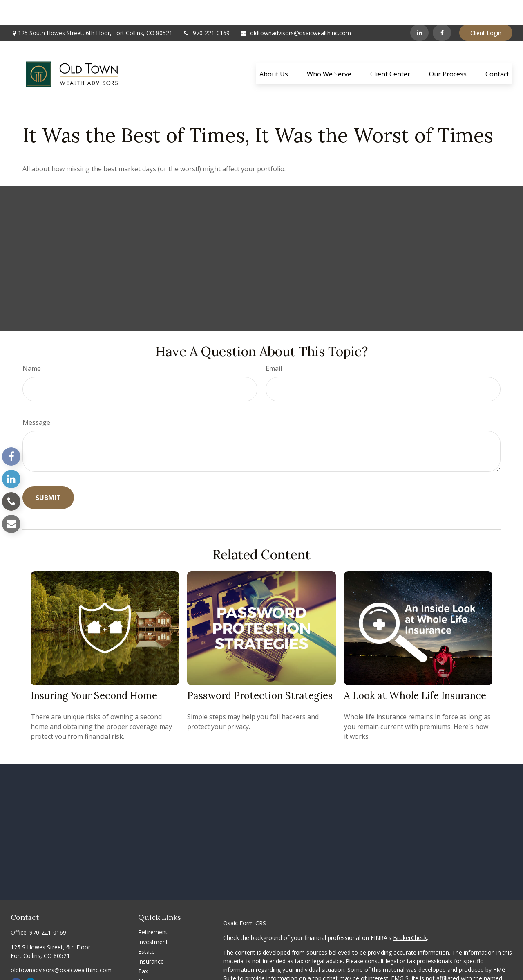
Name (32, 344)
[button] (274, 49)
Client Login (486, 8)
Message (36, 398)
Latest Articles (157, 976)
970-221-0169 (206, 8)
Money (147, 956)
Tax (143, 947)
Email (274, 344)
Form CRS (253, 898)
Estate (146, 927)
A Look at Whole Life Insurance (415, 671)
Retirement (153, 907)
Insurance (151, 937)
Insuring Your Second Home (94, 671)
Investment (153, 917)
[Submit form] (48, 473)
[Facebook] (442, 8)
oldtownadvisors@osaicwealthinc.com (295, 8)
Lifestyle (149, 966)
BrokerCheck (410, 913)
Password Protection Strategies (260, 671)
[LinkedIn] (419, 8)
